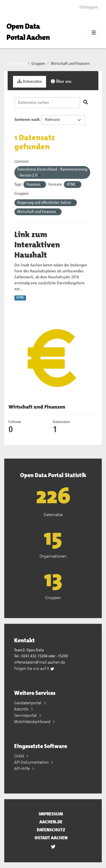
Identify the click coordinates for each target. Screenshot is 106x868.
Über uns (61, 81)
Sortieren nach (27, 120)
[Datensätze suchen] (47, 103)
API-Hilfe (22, 768)
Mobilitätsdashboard (33, 722)
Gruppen (38, 64)
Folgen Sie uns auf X (34, 668)
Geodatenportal (28, 703)
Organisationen (53, 556)
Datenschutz (51, 830)
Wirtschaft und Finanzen (70, 64)
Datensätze (30, 81)
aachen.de (51, 822)
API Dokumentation (32, 762)
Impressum (51, 814)
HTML (20, 298)
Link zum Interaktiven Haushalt (37, 245)
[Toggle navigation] (94, 33)
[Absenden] (86, 103)
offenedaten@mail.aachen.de (40, 662)
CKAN (20, 756)
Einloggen (89, 7)
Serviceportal (26, 715)
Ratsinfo (22, 709)
